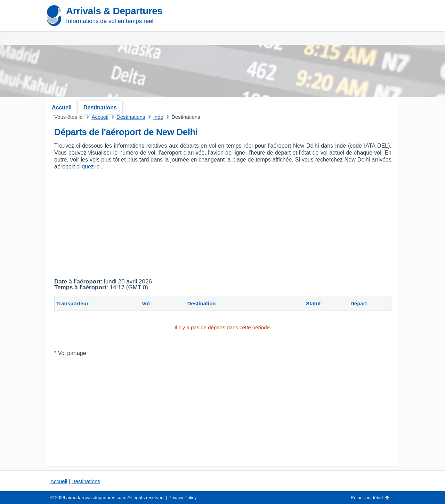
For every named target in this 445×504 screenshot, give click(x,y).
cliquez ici (88, 167)
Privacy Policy (183, 498)
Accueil (62, 108)
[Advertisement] (316, 52)
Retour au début (367, 498)
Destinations (100, 108)
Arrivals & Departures (114, 11)
